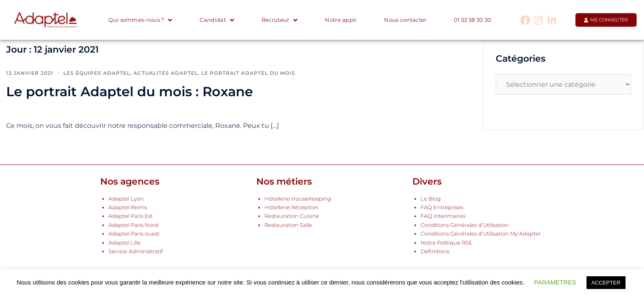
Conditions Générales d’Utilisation (465, 225)
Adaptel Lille (125, 243)
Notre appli (341, 20)
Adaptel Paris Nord (133, 225)
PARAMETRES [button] (555, 282)
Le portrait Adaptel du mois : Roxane (130, 91)
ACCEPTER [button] (606, 283)
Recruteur (280, 20)
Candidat (217, 20)
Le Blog (431, 199)
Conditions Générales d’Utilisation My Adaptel (480, 234)
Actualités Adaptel (166, 73)
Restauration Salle (288, 225)
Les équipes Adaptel (97, 73)
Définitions (435, 251)
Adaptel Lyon (126, 199)
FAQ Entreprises (442, 207)
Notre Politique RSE (446, 243)
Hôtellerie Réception (291, 207)
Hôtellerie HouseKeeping (298, 199)
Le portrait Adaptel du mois (248, 73)
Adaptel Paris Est (131, 216)
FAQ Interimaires (443, 216)
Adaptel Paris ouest (134, 234)
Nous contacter (405, 20)
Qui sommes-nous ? (140, 20)
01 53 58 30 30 (473, 20)
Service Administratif (136, 251)
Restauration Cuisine (292, 216)
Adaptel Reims (128, 207)
